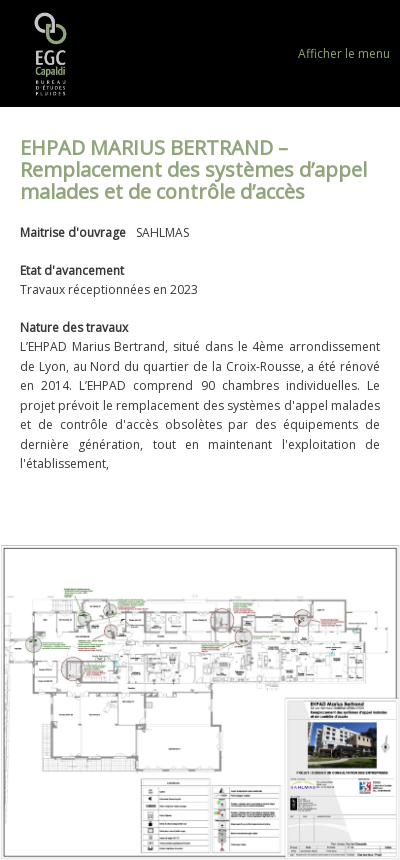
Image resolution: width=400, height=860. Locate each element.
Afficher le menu (344, 53)
